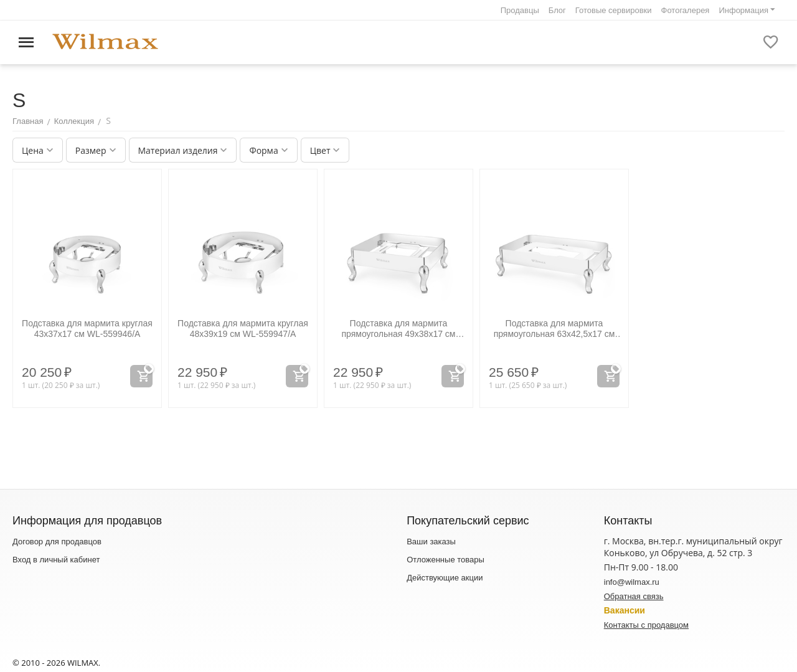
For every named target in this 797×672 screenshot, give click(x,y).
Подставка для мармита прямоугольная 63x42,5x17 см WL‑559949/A (554, 329)
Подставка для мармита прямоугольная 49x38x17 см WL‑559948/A (398, 329)
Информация (743, 10)
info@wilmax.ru (632, 582)
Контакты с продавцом (646, 625)
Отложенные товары (446, 560)
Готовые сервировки (614, 10)
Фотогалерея (686, 10)
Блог (557, 10)
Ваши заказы (431, 542)
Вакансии (625, 610)
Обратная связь (634, 596)
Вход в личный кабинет (56, 560)
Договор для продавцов (57, 542)
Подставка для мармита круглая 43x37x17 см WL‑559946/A (87, 329)
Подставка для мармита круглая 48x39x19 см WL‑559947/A (243, 329)
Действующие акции (445, 578)
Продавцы (520, 10)
